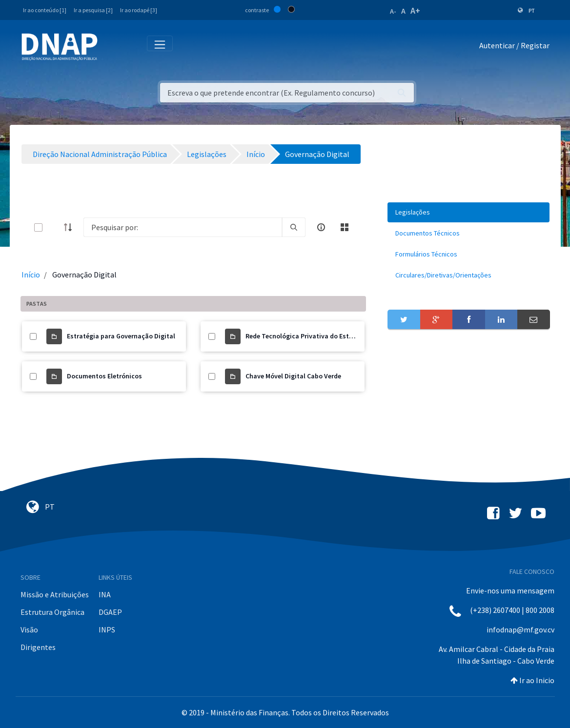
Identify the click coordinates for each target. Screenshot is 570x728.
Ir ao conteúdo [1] (45, 10)
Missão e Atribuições (55, 594)
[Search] (183, 227)
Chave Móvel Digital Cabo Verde (293, 376)
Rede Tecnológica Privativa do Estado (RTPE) (314, 336)
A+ (415, 10)
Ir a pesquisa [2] (93, 10)
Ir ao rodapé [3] (139, 10)
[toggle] (54, 227)
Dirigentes (38, 647)
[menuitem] (468, 212)
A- (393, 11)
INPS (107, 630)
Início (31, 275)
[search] (294, 227)
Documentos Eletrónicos (104, 376)
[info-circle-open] (321, 227)
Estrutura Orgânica (52, 612)
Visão (29, 630)
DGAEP (110, 612)
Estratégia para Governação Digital (121, 336)
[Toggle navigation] (112, 47)
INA (105, 594)
